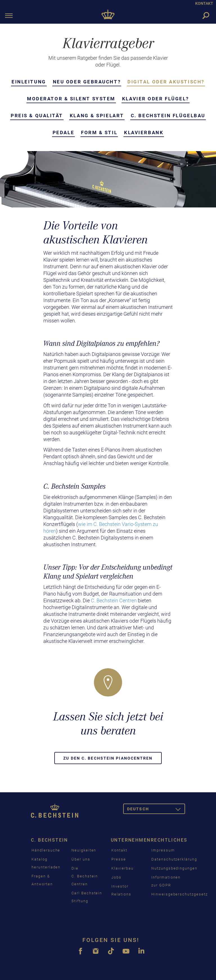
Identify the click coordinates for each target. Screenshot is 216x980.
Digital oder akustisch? (166, 82)
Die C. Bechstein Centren (85, 876)
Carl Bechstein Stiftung (87, 897)
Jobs (116, 877)
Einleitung (29, 82)
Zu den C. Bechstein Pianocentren (108, 758)
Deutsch (156, 810)
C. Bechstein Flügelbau (168, 116)
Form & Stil (99, 132)
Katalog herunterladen (46, 863)
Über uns (81, 859)
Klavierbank (144, 132)
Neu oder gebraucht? (87, 82)
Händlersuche (46, 850)
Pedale (63, 132)
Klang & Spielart (97, 116)
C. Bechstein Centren (114, 600)
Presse (119, 859)
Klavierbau (122, 868)
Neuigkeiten (84, 850)
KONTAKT (204, 3)
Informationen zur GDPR (166, 881)
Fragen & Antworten (42, 880)
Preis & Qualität (37, 116)
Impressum (163, 850)
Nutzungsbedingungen (174, 868)
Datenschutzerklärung (174, 859)
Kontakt (119, 850)
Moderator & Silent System (71, 99)
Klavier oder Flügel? (156, 99)
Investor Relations (121, 890)
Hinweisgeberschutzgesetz (180, 894)
